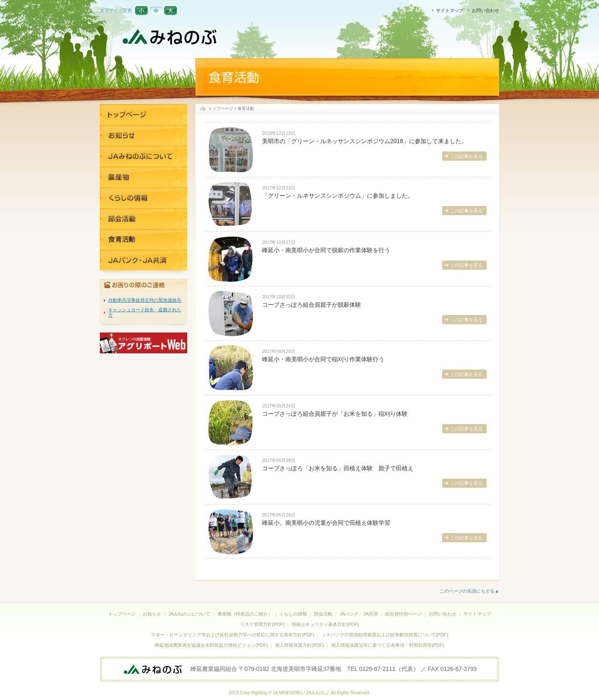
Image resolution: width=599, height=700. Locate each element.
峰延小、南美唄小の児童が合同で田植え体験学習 (326, 523)
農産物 (144, 177)
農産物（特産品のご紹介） (245, 614)
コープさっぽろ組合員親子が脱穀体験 (312, 305)
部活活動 (144, 218)
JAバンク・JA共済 (144, 239)
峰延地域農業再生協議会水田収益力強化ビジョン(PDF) (211, 645)
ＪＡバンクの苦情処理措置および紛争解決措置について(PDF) (385, 635)
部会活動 (323, 614)
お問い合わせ (485, 10)
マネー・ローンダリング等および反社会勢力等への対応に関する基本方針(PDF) (233, 635)
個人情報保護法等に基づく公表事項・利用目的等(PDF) (388, 645)
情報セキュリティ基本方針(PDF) (325, 624)
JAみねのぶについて (144, 156)
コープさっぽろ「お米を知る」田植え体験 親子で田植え (338, 468)
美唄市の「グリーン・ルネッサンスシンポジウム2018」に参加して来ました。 (365, 141)
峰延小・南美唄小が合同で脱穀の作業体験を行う (326, 250)
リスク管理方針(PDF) (262, 624)
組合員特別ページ (403, 614)
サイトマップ (450, 10)
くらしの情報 (144, 198)
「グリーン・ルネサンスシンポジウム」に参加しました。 (338, 196)
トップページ (220, 108)
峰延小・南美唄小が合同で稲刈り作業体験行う (323, 359)
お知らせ (144, 135)
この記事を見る (467, 156)
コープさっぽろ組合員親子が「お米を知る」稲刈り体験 (335, 414)
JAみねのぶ (171, 37)
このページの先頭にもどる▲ (469, 591)
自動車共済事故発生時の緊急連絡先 (145, 300)
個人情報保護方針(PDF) (299, 645)
